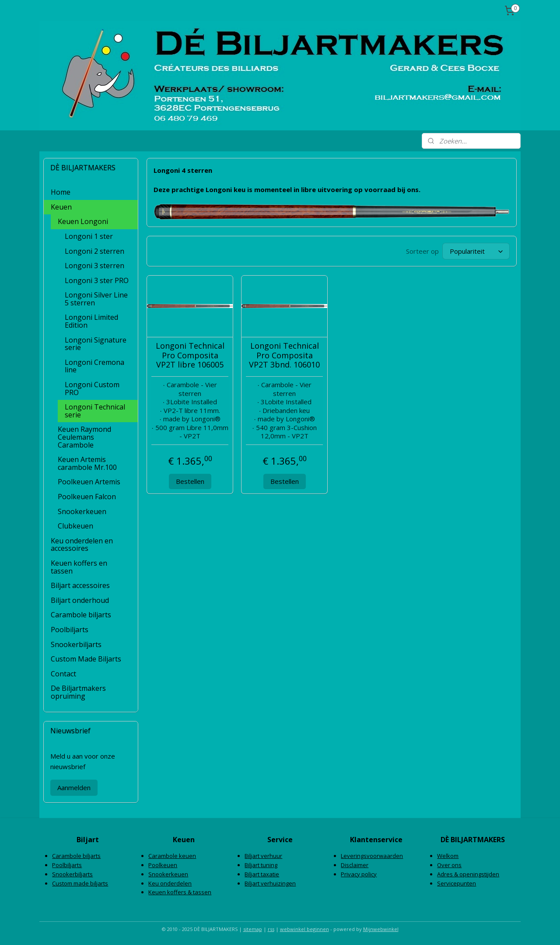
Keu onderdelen (170, 883)
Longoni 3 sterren (94, 266)
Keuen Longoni (83, 221)
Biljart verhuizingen (270, 883)
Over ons (449, 865)
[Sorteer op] (476, 251)
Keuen (61, 207)
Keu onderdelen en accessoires (82, 545)
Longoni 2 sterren (94, 251)
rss (271, 929)
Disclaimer (355, 865)
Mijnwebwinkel (381, 929)
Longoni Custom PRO (92, 388)
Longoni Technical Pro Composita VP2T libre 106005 (190, 355)
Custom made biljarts (80, 883)
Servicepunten (457, 883)
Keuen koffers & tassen (180, 892)
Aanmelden (74, 787)
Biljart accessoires (80, 585)
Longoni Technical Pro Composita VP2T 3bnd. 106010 (284, 355)
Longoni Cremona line (94, 366)
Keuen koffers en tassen (79, 567)
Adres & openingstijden (468, 874)
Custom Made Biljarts (86, 659)
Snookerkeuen (82, 511)
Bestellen (190, 481)
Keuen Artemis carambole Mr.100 (87, 463)
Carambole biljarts (81, 615)
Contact (63, 674)
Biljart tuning (261, 865)
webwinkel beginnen (304, 929)
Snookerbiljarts (76, 644)
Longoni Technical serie (95, 411)
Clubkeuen (75, 526)
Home (61, 192)
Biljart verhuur (263, 856)
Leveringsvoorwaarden (372, 856)
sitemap (253, 929)
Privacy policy (359, 874)
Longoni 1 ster (89, 236)
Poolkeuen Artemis (89, 482)
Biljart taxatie (262, 874)
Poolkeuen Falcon (87, 497)
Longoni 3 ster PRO (97, 280)
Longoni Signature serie (96, 344)
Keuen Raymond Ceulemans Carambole (84, 437)
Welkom (448, 856)
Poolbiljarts (70, 630)
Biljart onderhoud (80, 600)
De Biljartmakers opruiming (78, 692)
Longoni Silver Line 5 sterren (96, 299)
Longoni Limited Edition (91, 321)
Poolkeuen (163, 865)
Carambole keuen (172, 856)
